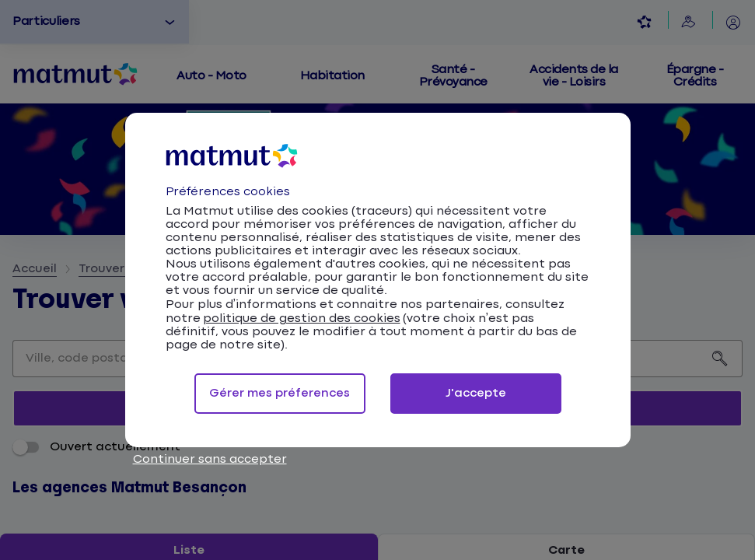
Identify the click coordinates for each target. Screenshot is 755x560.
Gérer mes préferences (280, 393)
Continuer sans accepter (210, 459)
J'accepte (476, 393)
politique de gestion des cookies (302, 318)
